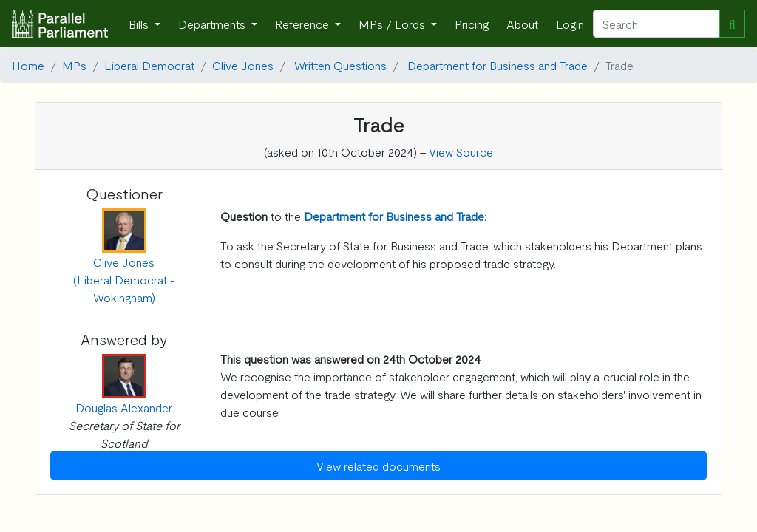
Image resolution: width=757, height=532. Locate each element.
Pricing (472, 24)
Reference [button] (303, 24)
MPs (74, 65)
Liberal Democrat (149, 65)
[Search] (656, 24)
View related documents (378, 465)
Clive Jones (243, 65)
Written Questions (340, 65)
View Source (461, 151)
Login (570, 24)
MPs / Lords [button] (393, 24)
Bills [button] (140, 24)
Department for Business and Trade (498, 65)
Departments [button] (213, 24)
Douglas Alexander (124, 407)
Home (28, 65)
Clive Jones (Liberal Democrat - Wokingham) (124, 279)
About (522, 24)
